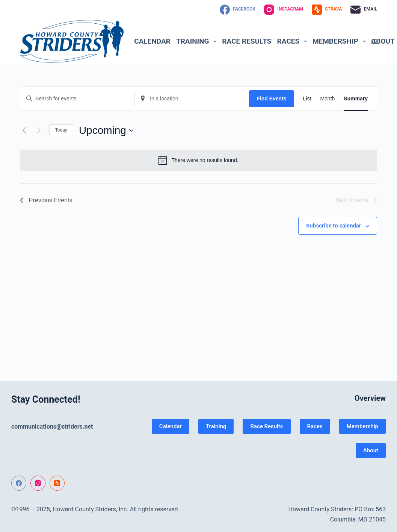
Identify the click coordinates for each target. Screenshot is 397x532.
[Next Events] (39, 130)
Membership (340, 41)
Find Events (271, 99)
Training (198, 41)
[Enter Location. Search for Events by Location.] (192, 99)
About (371, 450)
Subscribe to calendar (334, 226)
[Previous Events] (24, 130)
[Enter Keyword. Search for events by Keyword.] (77, 99)
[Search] (374, 42)
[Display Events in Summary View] (356, 99)
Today (61, 130)
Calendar (152, 41)
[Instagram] (284, 10)
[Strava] (327, 10)
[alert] (198, 160)
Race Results (247, 41)
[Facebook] (238, 10)
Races (294, 41)
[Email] (364, 10)
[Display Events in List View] (307, 99)
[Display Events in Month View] (327, 99)
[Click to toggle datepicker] (106, 130)
